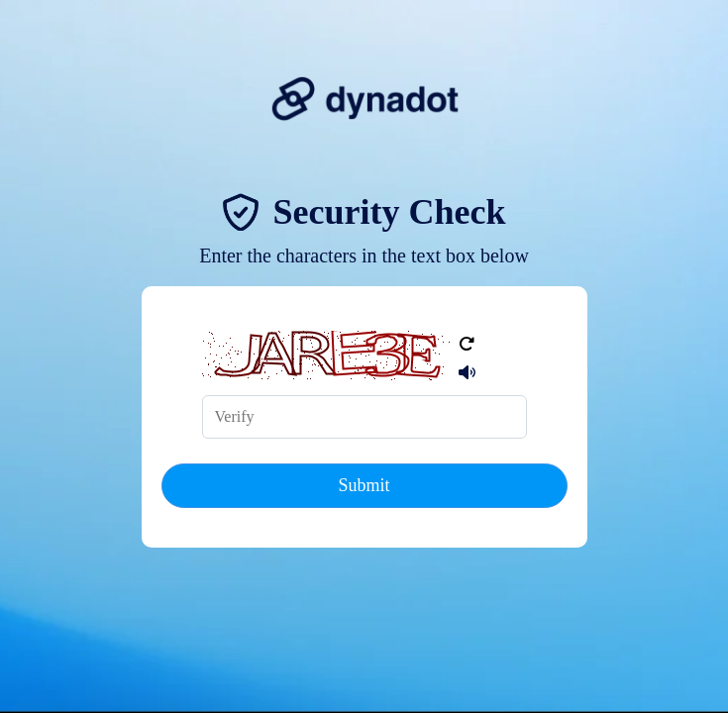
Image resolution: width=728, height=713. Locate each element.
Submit (364, 485)
